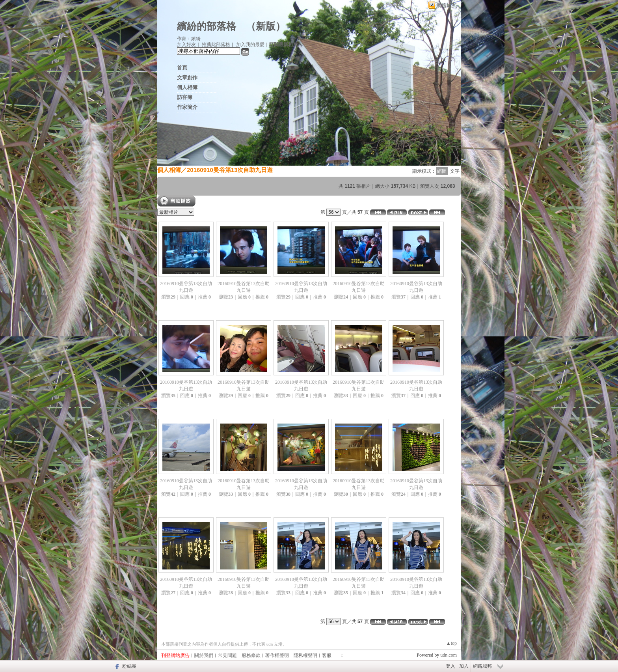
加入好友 (186, 45)
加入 (464, 666)
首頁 (182, 68)
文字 (455, 171)
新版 (266, 26)
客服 (327, 655)
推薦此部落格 (216, 45)
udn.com (449, 655)
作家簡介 (187, 107)
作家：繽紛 (189, 39)
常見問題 (227, 655)
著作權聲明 (277, 655)
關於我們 (204, 655)
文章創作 (187, 77)
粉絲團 (129, 666)
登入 (450, 666)
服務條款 (251, 655)
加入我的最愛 (250, 45)
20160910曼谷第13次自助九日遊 (230, 170)
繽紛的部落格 (207, 26)
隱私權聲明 (305, 655)
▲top (451, 643)
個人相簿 (187, 87)
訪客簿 (185, 97)
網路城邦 (447, 5)
